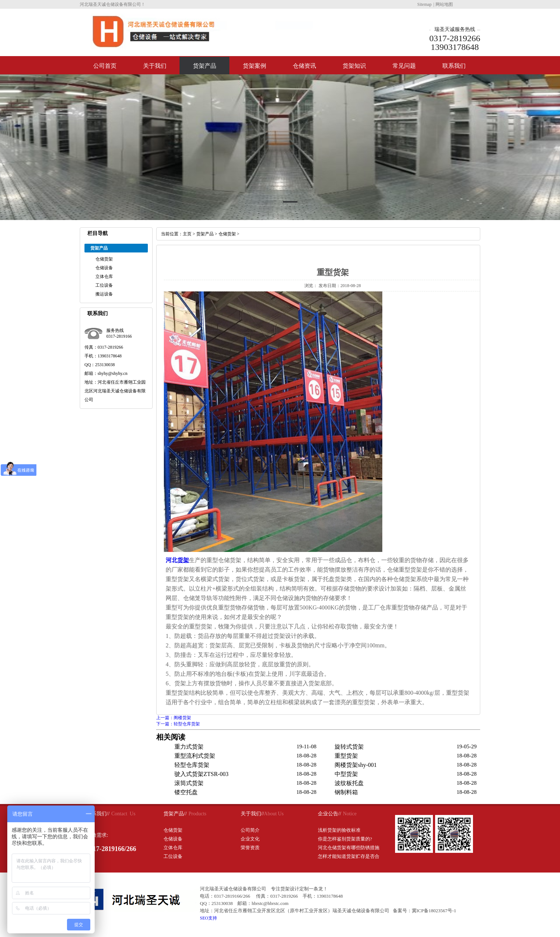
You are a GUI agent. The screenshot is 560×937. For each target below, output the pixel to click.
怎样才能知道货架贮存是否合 (349, 856)
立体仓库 (104, 277)
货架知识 (354, 66)
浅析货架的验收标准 (339, 830)
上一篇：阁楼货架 (174, 718)
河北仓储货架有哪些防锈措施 (349, 848)
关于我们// (252, 814)
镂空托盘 (186, 792)
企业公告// (330, 814)
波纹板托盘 (349, 783)
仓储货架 (104, 259)
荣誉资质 (250, 848)
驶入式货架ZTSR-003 (201, 774)
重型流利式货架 (195, 756)
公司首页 (105, 66)
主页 (187, 234)
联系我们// (98, 814)
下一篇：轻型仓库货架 (178, 724)
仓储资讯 (304, 66)
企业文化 (250, 839)
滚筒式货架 (189, 783)
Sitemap (424, 4)
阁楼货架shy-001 (356, 765)
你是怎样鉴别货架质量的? (345, 839)
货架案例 (255, 66)
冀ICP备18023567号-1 (434, 911)
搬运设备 (104, 294)
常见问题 (404, 66)
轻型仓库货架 (192, 765)
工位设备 (104, 285)
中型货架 (346, 774)
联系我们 (454, 66)
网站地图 (444, 4)
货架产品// (175, 814)
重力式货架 (189, 747)
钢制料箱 (346, 792)
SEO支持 (208, 918)
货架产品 (205, 66)
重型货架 (346, 756)
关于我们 (155, 66)
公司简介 (250, 830)
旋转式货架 (349, 747)
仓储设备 (104, 268)
